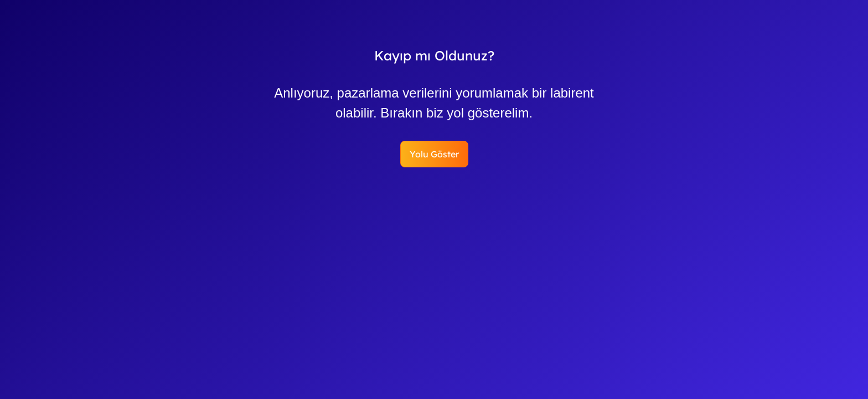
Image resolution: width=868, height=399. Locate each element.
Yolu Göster (434, 154)
